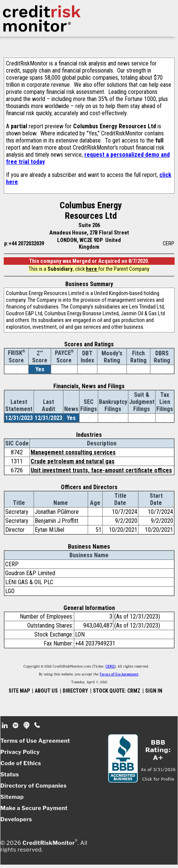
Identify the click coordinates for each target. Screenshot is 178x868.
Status (10, 775)
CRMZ (110, 667)
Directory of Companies (33, 786)
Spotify (16, 726)
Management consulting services (73, 452)
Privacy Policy (20, 752)
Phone (38, 726)
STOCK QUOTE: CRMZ (117, 691)
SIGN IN (154, 691)
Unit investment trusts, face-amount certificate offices (101, 470)
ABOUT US (46, 691)
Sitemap (12, 797)
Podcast (27, 726)
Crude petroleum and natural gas (73, 461)
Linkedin (6, 726)
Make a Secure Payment (34, 808)
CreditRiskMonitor (49, 843)
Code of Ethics (21, 763)
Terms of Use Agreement (119, 675)
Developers (16, 819)
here (92, 269)
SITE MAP (19, 691)
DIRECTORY (75, 691)
